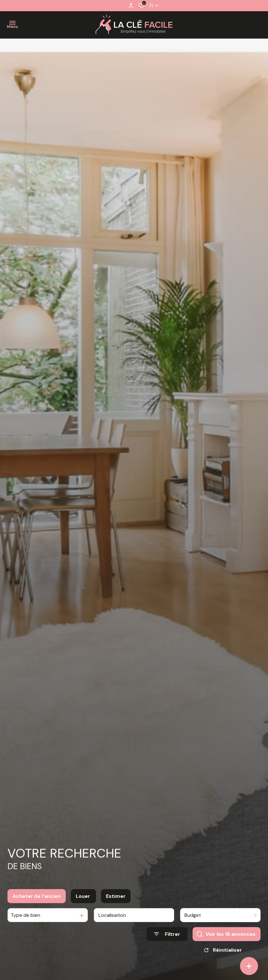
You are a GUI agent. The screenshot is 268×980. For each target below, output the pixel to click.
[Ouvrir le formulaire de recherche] (167, 939)
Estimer (116, 901)
